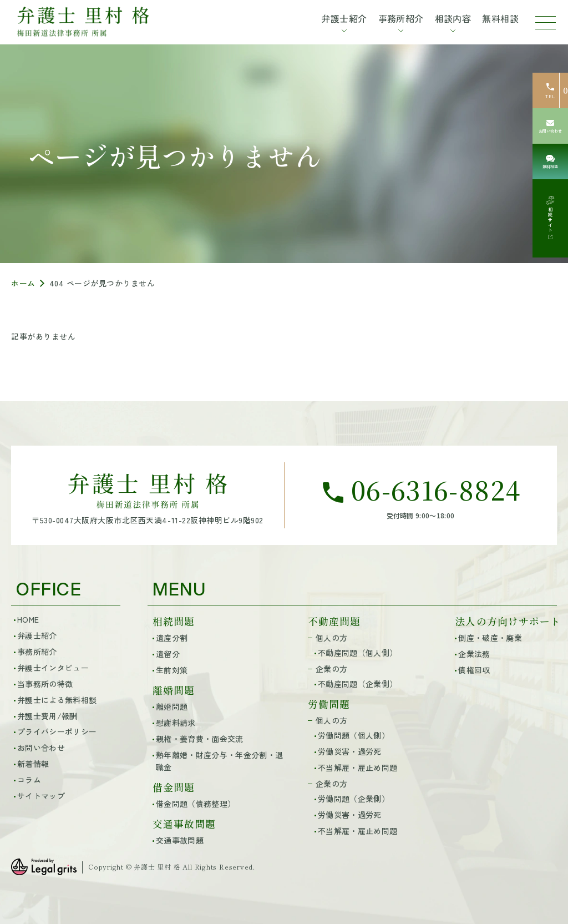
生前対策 (172, 670)
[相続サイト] (550, 218)
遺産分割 (172, 638)
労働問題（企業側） (354, 799)
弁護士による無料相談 (57, 700)
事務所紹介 (37, 652)
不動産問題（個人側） (357, 653)
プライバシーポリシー (57, 731)
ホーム (23, 283)
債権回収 (474, 670)
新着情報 (33, 764)
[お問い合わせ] (550, 126)
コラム (29, 780)
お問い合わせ (41, 748)
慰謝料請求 (176, 723)
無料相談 (500, 18)
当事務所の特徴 (45, 684)
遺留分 (168, 654)
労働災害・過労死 (350, 751)
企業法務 (474, 654)
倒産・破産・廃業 (490, 638)
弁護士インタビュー (53, 668)
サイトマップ (41, 796)
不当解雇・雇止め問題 (357, 768)
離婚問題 (172, 706)
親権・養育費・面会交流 (200, 739)
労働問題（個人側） (354, 735)
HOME (28, 619)
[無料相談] (550, 161)
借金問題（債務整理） (196, 804)
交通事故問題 (180, 840)
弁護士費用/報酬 (47, 716)
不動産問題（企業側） (357, 684)
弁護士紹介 (37, 635)
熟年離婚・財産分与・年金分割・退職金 (219, 761)
